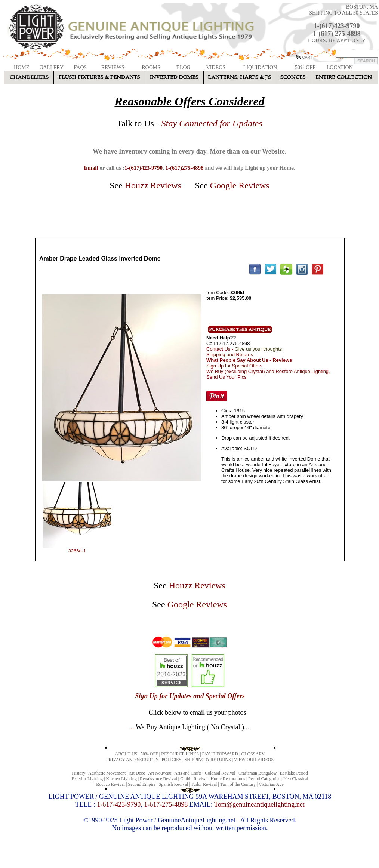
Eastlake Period (294, 773)
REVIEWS (113, 67)
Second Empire (142, 784)
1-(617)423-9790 (337, 26)
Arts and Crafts (188, 773)
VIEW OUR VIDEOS (254, 760)
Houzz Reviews (153, 185)
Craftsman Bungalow (258, 773)
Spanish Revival (173, 784)
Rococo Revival (110, 784)
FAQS (81, 67)
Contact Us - (244, 349)
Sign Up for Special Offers (234, 366)
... (190, 727)
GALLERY (51, 67)
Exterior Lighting (87, 779)
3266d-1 (77, 551)
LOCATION (340, 67)
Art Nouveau (160, 773)
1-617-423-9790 (119, 804)
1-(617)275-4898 (184, 168)
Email (91, 168)
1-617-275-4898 (166, 804)
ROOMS (151, 67)
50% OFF (305, 67)
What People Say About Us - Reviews (249, 360)
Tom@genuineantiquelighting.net (259, 804)
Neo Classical (296, 779)
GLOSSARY (253, 754)
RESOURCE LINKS (180, 754)
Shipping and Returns (230, 355)
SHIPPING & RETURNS (208, 760)
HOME (21, 67)
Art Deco (137, 773)
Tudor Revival (204, 784)
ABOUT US (126, 754)
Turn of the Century (238, 784)
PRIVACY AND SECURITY (132, 760)
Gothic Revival (194, 779)
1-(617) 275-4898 (337, 34)
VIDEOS (216, 67)
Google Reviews (240, 185)
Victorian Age (271, 784)
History (78, 773)
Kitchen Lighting (121, 779)
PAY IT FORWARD (220, 754)
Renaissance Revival (158, 779)
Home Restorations (228, 779)
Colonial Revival (220, 773)
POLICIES (172, 760)
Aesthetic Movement (107, 773)
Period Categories (264, 779)
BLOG (184, 67)
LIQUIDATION (260, 67)
